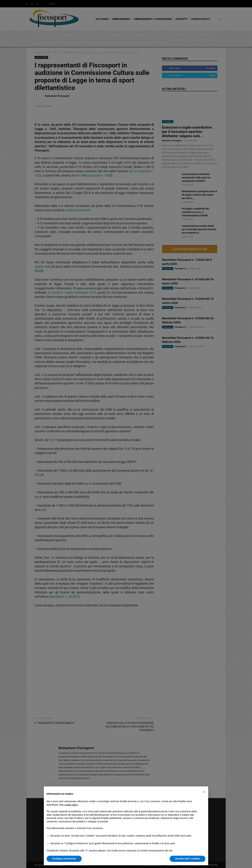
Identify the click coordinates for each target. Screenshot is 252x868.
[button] (204, 792)
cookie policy (71, 805)
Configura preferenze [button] (64, 859)
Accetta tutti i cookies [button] (188, 859)
